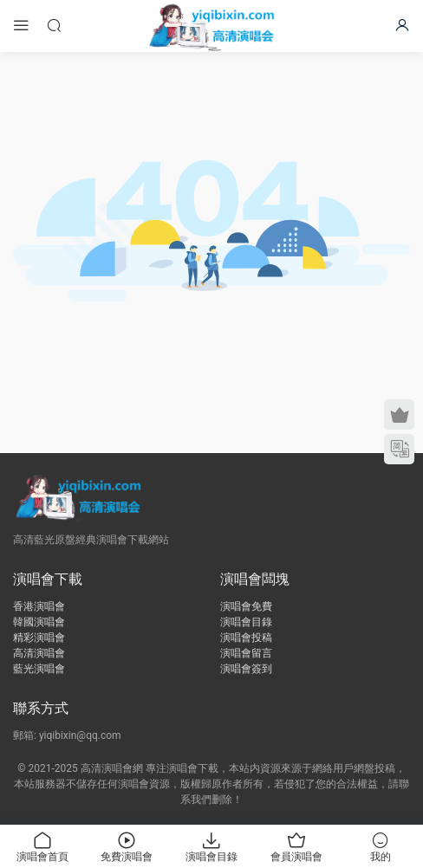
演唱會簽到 (246, 669)
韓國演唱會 (39, 622)
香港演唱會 (39, 606)
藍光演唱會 (39, 669)
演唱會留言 (246, 653)
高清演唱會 (39, 653)
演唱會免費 (246, 606)
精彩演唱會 (39, 638)
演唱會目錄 (246, 622)
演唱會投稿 (246, 638)
